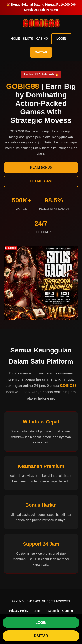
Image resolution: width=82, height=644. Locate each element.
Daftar (41, 52)
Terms (36, 611)
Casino (42, 39)
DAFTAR (41, 636)
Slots (28, 39)
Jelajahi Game (41, 181)
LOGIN (41, 623)
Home (15, 39)
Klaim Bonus (41, 167)
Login (61, 39)
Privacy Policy (19, 611)
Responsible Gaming (59, 611)
